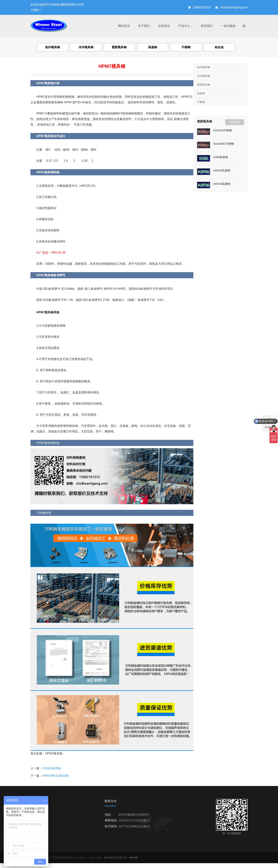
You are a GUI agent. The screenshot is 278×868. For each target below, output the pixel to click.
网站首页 (124, 26)
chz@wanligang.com (234, 7)
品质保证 (164, 26)
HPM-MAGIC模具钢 (55, 776)
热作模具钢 (204, 67)
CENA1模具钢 (52, 768)
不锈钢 (201, 102)
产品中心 (184, 26)
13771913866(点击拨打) (134, 826)
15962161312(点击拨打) (134, 820)
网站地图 (133, 858)
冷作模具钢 (204, 76)
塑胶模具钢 (204, 85)
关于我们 (144, 26)
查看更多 (235, 122)
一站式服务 (228, 26)
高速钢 (201, 93)
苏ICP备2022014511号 (115, 858)
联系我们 (207, 26)
